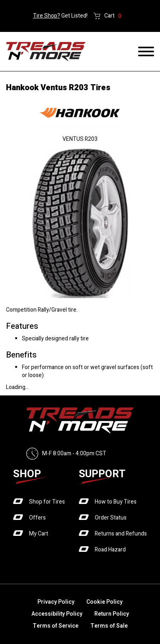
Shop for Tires (47, 502)
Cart (113, 16)
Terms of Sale (109, 626)
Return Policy (112, 614)
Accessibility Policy (57, 614)
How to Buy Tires (116, 502)
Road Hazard (110, 550)
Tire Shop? (47, 16)
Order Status (111, 518)
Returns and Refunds (121, 534)
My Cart (39, 534)
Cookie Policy (104, 602)
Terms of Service (56, 626)
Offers (37, 518)
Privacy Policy (56, 602)
